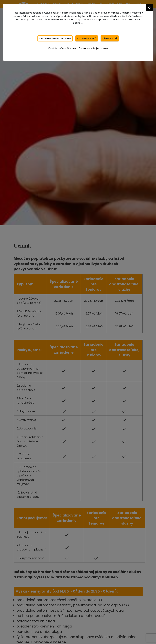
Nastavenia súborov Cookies (55, 38)
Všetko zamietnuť (87, 38)
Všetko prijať (110, 38)
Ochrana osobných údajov (93, 48)
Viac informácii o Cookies (62, 48)
